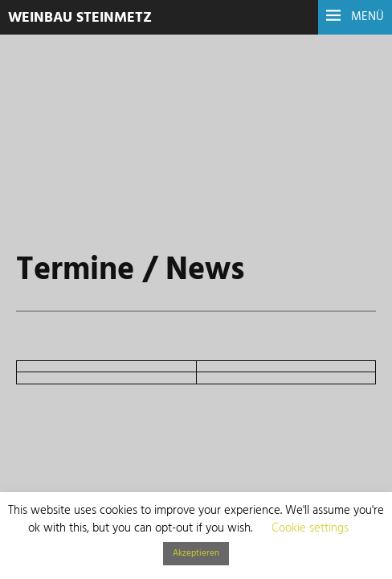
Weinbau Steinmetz (80, 18)
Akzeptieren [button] (196, 553)
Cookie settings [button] (310, 528)
